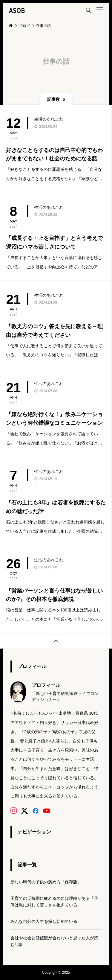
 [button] (56, 641)
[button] (100, 10)
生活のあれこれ (49, 119)
